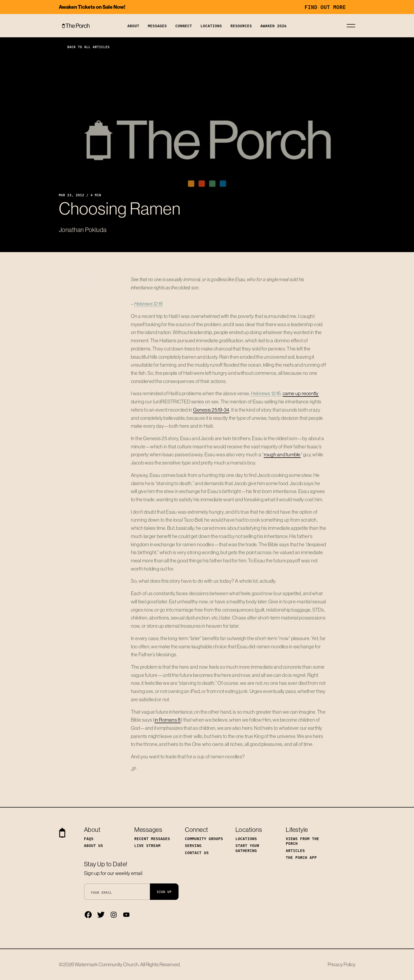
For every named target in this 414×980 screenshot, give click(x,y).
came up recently (301, 393)
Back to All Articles (84, 47)
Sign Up (164, 892)
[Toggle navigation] (351, 26)
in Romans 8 (168, 720)
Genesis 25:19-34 (211, 410)
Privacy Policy (342, 964)
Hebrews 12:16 (148, 304)
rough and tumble (282, 454)
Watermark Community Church (107, 964)
